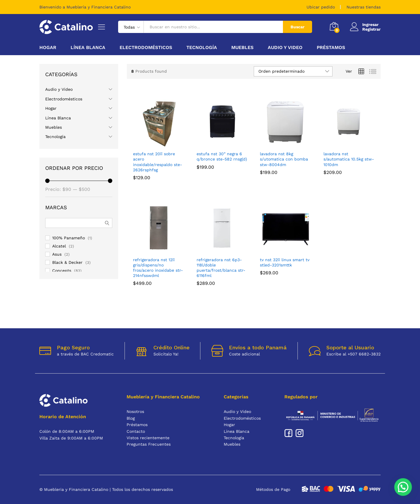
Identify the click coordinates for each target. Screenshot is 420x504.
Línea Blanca (58, 118)
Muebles (54, 127)
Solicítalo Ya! (166, 354)
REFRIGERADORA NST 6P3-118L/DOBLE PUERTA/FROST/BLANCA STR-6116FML (221, 268)
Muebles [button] (242, 48)
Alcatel (59, 246)
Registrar (371, 29)
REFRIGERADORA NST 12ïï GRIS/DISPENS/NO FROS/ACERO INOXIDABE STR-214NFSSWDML (158, 268)
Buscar (297, 27)
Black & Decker (67, 262)
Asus (57, 254)
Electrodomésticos (64, 99)
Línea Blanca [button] (88, 48)
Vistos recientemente (148, 438)
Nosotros (135, 411)
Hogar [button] (48, 48)
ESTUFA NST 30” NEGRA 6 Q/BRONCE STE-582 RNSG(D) (222, 156)
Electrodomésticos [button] (146, 48)
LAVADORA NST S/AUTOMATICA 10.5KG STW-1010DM (349, 159)
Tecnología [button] (202, 48)
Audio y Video (59, 89)
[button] (404, 489)
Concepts (62, 271)
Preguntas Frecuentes (149, 444)
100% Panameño (69, 238)
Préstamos (331, 48)
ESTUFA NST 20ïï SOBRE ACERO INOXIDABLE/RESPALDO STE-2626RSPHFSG (157, 162)
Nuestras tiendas (364, 7)
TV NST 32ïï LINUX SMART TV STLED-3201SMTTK (285, 262)
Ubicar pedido (321, 7)
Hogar (51, 108)
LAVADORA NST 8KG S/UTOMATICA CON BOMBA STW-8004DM (284, 159)
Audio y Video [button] (285, 48)
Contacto (136, 431)
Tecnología (55, 137)
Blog (131, 418)
